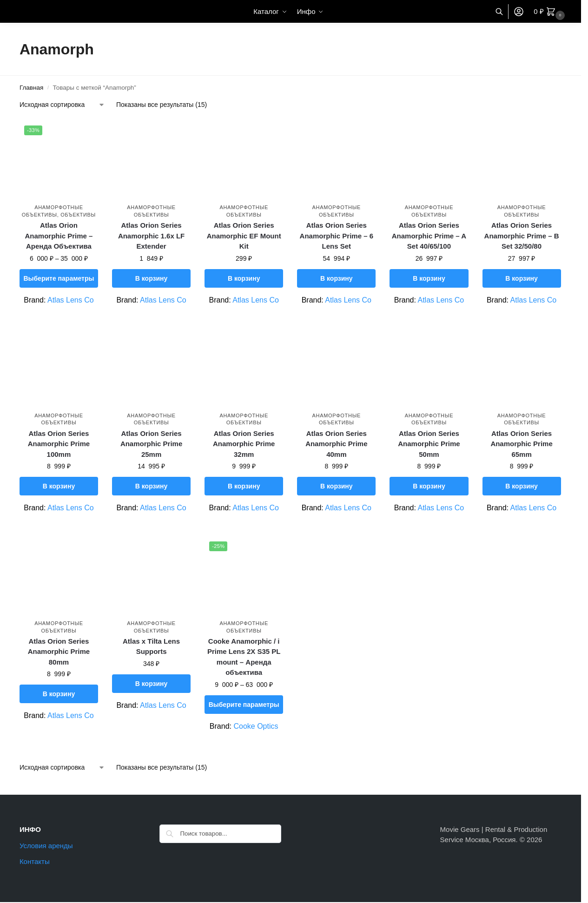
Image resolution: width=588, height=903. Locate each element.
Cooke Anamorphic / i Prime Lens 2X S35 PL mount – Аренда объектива (244, 657)
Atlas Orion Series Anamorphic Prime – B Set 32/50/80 (522, 236)
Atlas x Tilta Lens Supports (151, 646)
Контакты (35, 861)
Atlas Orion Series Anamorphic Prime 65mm (521, 444)
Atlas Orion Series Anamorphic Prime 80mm (59, 652)
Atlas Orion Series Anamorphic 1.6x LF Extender (151, 236)
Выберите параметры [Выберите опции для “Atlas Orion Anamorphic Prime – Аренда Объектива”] (59, 278)
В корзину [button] (152, 278)
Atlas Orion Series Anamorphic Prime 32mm (244, 444)
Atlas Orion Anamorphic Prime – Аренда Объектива (59, 236)
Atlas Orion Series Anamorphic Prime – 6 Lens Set (337, 236)
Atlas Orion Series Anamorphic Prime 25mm (151, 444)
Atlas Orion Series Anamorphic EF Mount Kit (244, 236)
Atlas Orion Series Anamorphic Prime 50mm (429, 444)
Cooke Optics (256, 726)
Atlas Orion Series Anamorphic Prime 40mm (336, 444)
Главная (31, 88)
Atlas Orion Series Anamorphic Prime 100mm (59, 444)
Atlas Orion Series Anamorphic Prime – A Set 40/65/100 (429, 236)
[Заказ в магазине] (62, 105)
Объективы (78, 215)
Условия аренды (46, 846)
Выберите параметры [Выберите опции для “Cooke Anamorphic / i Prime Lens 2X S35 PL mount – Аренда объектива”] (244, 705)
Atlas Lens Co (71, 300)
